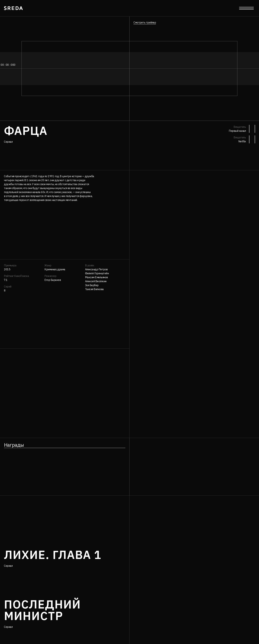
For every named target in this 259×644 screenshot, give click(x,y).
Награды (14, 445)
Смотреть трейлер (145, 22)
